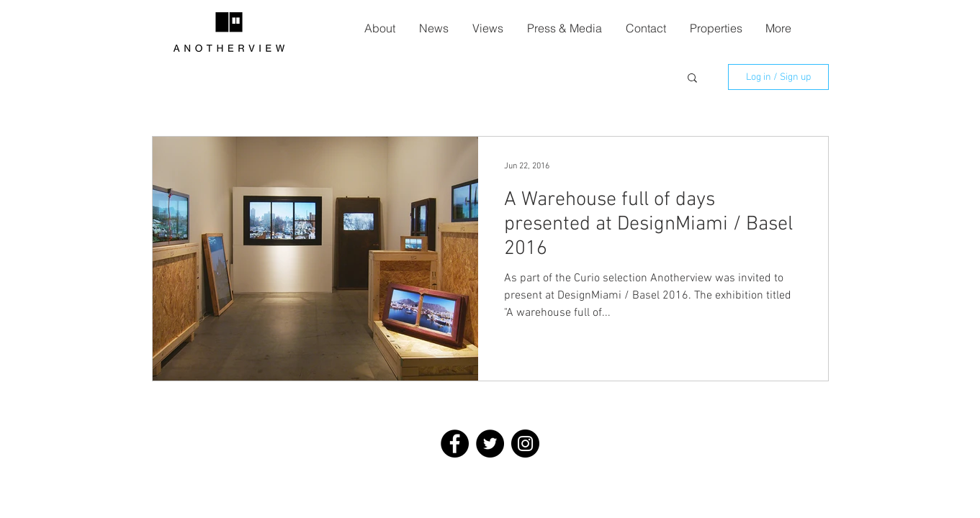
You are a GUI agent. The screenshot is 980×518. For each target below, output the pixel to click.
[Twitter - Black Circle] (490, 444)
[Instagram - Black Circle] (525, 444)
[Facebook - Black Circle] (455, 444)
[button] (692, 79)
